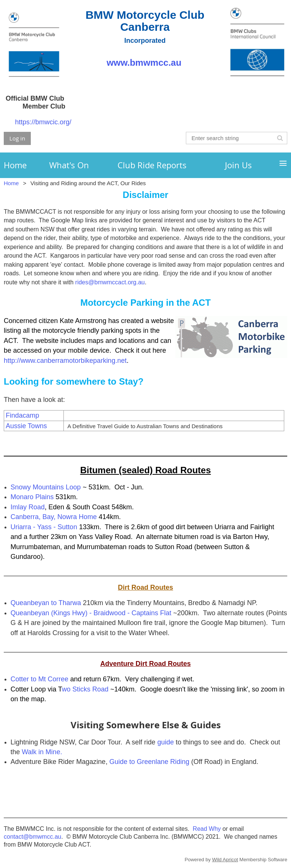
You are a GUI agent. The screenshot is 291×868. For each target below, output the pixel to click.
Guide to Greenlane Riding (149, 762)
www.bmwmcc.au (145, 63)
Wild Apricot (225, 860)
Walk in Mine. (42, 752)
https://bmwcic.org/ (43, 122)
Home (11, 183)
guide (166, 742)
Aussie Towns (26, 426)
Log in (17, 138)
